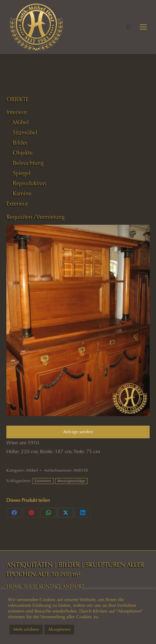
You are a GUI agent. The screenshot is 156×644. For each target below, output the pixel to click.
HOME (14, 587)
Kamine (22, 194)
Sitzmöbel (25, 133)
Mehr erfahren (26, 629)
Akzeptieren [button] (59, 629)
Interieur (17, 112)
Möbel (32, 470)
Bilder (20, 143)
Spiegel (22, 173)
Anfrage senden (78, 432)
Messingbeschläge (71, 481)
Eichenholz (43, 481)
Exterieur (17, 204)
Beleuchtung (28, 163)
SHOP (30, 587)
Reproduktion (29, 183)
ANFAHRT (73, 587)
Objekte (23, 153)
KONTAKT (50, 587)
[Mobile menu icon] (143, 27)
